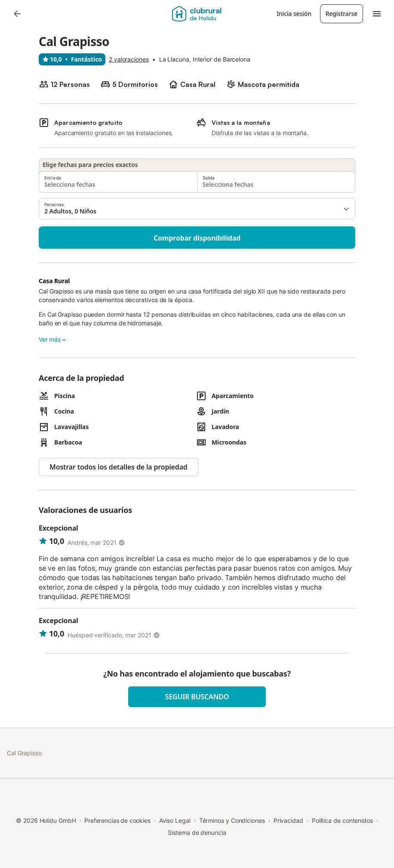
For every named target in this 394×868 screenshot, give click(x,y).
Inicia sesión (294, 14)
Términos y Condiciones (232, 820)
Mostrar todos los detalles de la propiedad (119, 467)
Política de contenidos (342, 820)
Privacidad (288, 820)
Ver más (53, 340)
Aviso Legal (175, 820)
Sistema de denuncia (197, 832)
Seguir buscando (197, 697)
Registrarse (342, 14)
